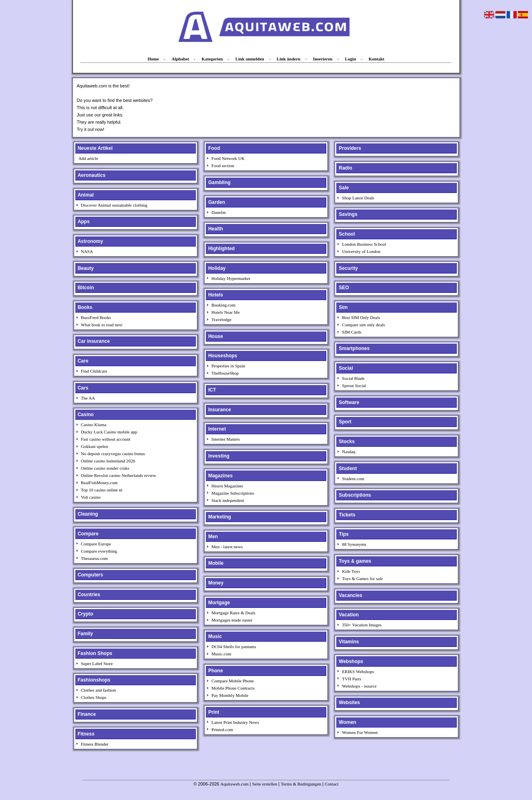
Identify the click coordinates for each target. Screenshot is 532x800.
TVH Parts (351, 679)
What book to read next (102, 325)
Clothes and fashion (98, 690)
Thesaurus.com (94, 558)
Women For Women (360, 732)
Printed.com (222, 730)
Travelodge (221, 319)
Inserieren (323, 59)
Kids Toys (351, 571)
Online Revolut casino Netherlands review (119, 475)
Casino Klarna (94, 425)
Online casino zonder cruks (105, 468)
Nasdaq (349, 452)
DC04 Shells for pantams (234, 647)
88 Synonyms (354, 544)
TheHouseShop (225, 373)
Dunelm (218, 212)
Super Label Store (97, 663)
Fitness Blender (95, 744)
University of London (361, 251)
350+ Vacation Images (362, 625)
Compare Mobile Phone (233, 681)
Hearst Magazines (227, 486)
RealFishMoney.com (99, 483)
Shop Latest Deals (358, 198)
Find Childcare (94, 371)
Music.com (221, 654)
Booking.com (224, 305)
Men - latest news (227, 547)
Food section (223, 166)
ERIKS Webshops (358, 672)
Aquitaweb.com (234, 784)
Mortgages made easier (232, 620)
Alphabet (180, 59)
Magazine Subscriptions (233, 493)
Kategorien (212, 59)
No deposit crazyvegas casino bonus (113, 454)
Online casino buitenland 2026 (108, 461)
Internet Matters (226, 439)
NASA (87, 251)
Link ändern (289, 59)
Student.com (353, 479)
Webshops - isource (359, 686)
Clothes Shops (94, 697)
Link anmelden (249, 59)
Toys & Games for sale (362, 578)
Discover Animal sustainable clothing (114, 205)
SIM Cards (352, 332)
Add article (88, 158)
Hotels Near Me (226, 312)
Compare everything (99, 551)
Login (351, 59)
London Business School (364, 244)
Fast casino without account (106, 439)
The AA (88, 398)
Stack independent (228, 500)
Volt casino (91, 497)
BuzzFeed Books (96, 317)
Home (153, 59)
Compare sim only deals (363, 325)
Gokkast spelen (95, 446)
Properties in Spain (228, 366)
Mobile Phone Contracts (233, 688)
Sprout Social (354, 385)
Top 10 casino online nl (102, 490)
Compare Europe (96, 544)
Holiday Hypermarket (231, 278)
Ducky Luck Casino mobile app (109, 432)
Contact (331, 784)
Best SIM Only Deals (361, 317)
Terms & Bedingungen (301, 784)
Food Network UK (228, 158)
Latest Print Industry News (235, 722)
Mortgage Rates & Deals (233, 613)
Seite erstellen (265, 784)
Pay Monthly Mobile (230, 695)
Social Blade (353, 378)
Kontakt (376, 59)
